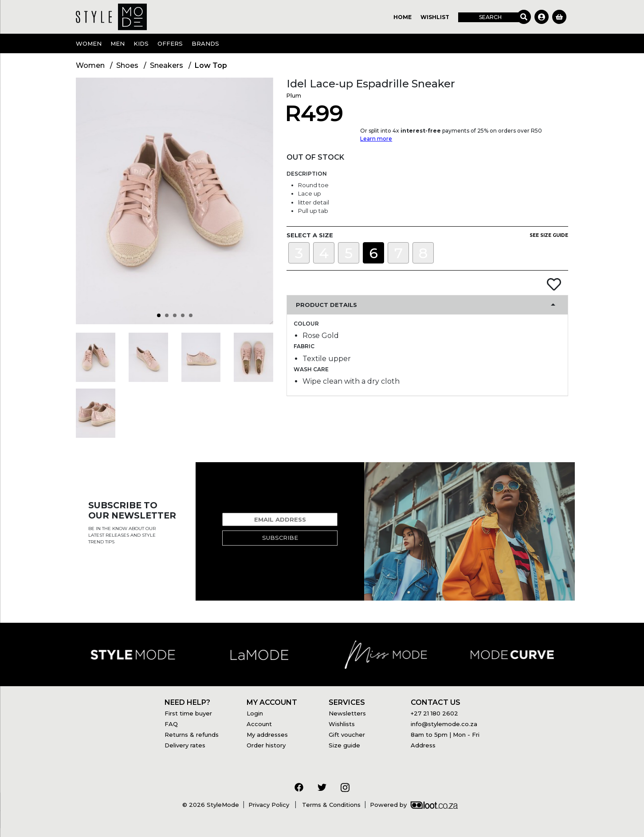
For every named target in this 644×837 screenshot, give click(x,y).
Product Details (326, 305)
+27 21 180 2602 (434, 713)
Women (89, 43)
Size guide (344, 745)
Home (402, 17)
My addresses (267, 735)
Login (255, 713)
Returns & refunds (192, 735)
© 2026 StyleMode (211, 805)
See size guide (549, 235)
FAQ (171, 724)
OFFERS (170, 43)
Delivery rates (185, 745)
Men (118, 43)
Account (259, 724)
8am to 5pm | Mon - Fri (445, 735)
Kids (141, 43)
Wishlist (435, 17)
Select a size (310, 235)
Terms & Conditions (330, 805)
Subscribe (280, 538)
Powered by (414, 805)
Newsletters (347, 713)
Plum (294, 96)
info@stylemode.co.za (444, 724)
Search (490, 17)
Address (423, 745)
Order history (266, 745)
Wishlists (342, 724)
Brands (205, 43)
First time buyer (188, 713)
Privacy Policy (270, 805)
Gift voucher (347, 735)
